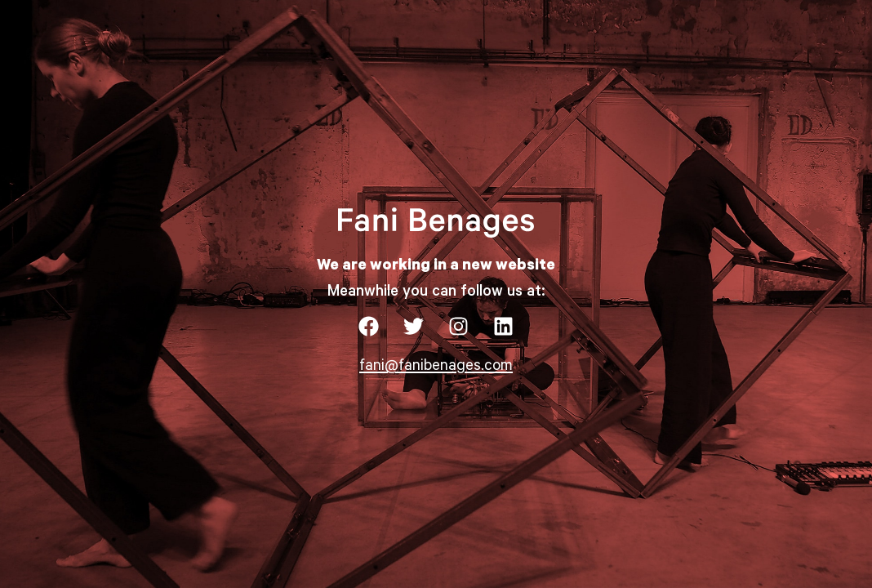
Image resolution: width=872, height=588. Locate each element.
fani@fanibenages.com (436, 367)
